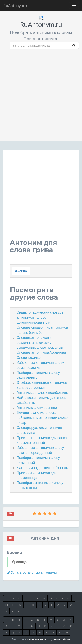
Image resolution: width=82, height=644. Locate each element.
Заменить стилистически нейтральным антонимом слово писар (42, 417)
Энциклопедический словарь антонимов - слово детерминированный (40, 317)
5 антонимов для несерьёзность (42, 468)
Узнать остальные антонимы (32, 572)
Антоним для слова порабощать (42, 392)
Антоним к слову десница (37, 407)
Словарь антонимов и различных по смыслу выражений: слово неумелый (40, 342)
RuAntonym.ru (16, 5)
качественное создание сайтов (49, 639)
